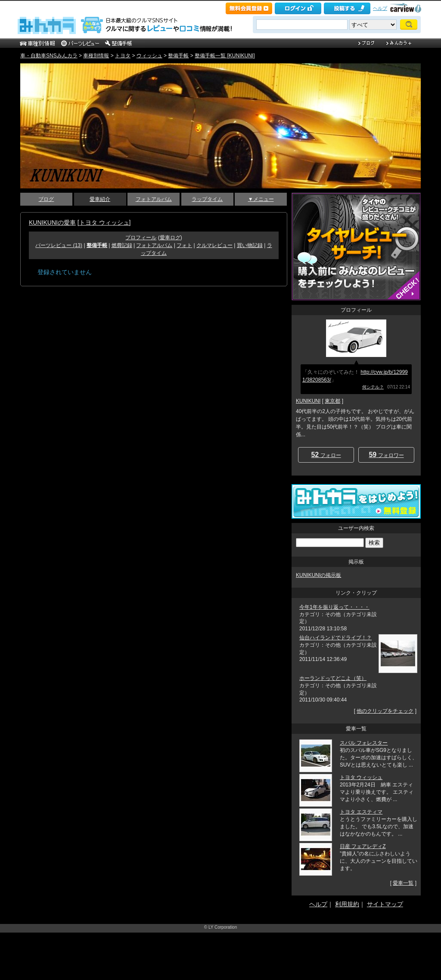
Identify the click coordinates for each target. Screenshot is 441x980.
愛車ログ (170, 238)
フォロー (326, 455)
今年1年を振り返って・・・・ (334, 607)
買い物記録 (250, 245)
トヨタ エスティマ (361, 812)
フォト (184, 245)
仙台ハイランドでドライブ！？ (335, 638)
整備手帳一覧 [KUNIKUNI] (225, 56)
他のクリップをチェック (385, 711)
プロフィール (141, 238)
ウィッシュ (149, 56)
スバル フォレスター (364, 743)
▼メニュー (261, 199)
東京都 (332, 401)
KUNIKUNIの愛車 (52, 222)
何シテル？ (373, 387)
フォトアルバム (154, 199)
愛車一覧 (403, 883)
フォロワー (386, 455)
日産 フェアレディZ (363, 846)
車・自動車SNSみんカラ (49, 56)
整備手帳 (178, 56)
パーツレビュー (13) (59, 245)
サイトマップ (385, 904)
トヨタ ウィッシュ (104, 222)
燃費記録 (122, 245)
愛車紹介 (100, 199)
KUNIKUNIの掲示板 (318, 575)
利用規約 (347, 904)
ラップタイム (207, 199)
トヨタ (123, 56)
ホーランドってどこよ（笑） (333, 678)
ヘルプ (380, 8)
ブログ (46, 199)
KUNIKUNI (308, 401)
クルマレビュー (214, 245)
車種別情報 (96, 56)
